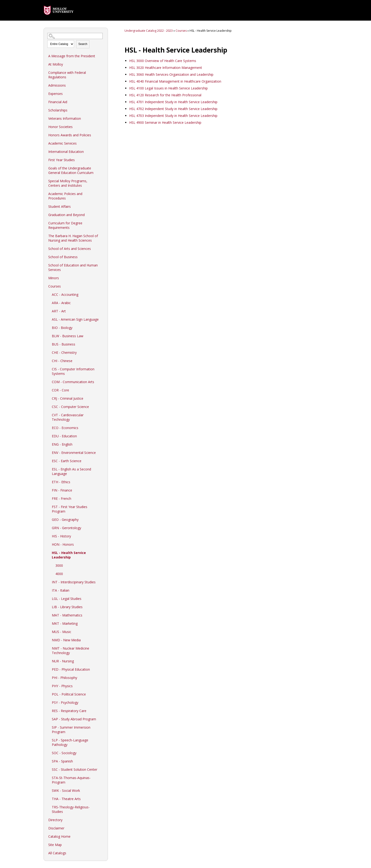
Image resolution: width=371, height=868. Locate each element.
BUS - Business (64, 344)
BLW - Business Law (68, 336)
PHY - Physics (62, 686)
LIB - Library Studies (67, 607)
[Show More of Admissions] (102, 85)
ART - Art (59, 311)
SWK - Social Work (66, 790)
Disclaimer (56, 828)
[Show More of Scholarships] (102, 110)
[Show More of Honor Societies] (102, 127)
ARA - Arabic (61, 303)
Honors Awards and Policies (70, 135)
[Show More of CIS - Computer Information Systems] (102, 369)
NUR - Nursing (63, 661)
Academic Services (62, 143)
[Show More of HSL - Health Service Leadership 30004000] (102, 553)
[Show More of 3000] (102, 565)
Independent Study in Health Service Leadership (173, 102)
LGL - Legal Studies (67, 599)
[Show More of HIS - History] (102, 536)
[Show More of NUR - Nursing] (102, 661)
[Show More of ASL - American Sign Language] (102, 319)
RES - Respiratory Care (69, 711)
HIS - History (61, 536)
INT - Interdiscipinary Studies (74, 582)
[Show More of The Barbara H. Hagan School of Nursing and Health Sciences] (102, 236)
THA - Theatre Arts (66, 799)
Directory (55, 820)
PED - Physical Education (71, 669)
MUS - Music (62, 632)
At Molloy (56, 64)
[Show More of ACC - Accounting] (102, 294)
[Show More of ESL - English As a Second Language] (102, 469)
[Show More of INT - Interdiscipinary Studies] (102, 582)
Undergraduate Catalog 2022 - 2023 (149, 31)
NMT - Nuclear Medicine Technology (71, 651)
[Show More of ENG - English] (102, 444)
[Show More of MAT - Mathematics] (102, 615)
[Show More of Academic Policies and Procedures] (102, 194)
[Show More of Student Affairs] (102, 206)
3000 (59, 565)
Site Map (55, 845)
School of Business (63, 257)
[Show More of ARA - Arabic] (102, 303)
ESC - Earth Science (67, 461)
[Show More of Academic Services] (102, 143)
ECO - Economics (65, 428)
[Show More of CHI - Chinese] (102, 361)
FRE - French (62, 498)
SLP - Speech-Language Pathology (70, 742)
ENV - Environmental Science (74, 453)
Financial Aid (58, 102)
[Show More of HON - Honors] (102, 544)
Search (83, 44)
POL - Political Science (69, 694)
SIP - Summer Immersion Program (71, 730)
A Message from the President (72, 56)
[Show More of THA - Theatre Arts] (102, 799)
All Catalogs (57, 853)
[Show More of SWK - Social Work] (102, 790)
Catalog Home (59, 836)
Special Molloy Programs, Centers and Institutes (68, 183)
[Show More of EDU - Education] (102, 436)
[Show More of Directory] (102, 820)
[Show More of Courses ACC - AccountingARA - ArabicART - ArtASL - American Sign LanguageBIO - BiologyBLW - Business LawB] (102, 286)
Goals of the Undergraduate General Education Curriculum (71, 170)
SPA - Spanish (62, 761)
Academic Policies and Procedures (65, 196)
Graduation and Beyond (66, 215)
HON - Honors (63, 544)
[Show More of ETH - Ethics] (102, 482)
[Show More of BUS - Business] (102, 344)
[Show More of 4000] (102, 574)
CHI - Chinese (62, 361)
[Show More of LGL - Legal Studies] (102, 598)
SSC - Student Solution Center (75, 769)
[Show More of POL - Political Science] (102, 694)
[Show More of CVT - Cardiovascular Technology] (102, 415)
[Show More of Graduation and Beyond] (102, 215)
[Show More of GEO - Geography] (102, 519)
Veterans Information (65, 118)
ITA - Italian (61, 590)
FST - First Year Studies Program (70, 509)
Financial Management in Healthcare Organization (175, 81)
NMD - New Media (66, 640)
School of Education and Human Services (73, 267)
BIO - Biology (62, 328)
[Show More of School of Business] (102, 257)
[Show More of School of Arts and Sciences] (102, 248)
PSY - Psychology (65, 702)
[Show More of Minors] (102, 278)
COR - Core (60, 390)
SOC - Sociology (64, 753)
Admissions (57, 85)
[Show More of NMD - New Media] (102, 640)
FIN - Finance (62, 490)
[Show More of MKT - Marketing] (102, 623)
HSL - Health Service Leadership (69, 555)
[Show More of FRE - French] (102, 498)
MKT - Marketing (65, 623)
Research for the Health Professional (165, 95)
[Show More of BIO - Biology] (102, 328)
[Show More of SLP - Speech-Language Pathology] (102, 740)
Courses (55, 286)
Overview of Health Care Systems (163, 61)
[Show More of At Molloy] (102, 64)
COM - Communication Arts (73, 382)
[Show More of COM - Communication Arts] (102, 382)
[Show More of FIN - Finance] (102, 490)
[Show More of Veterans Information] (102, 118)
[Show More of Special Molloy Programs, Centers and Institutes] (102, 181)
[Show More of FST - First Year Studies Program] (102, 507)
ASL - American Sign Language (75, 319)
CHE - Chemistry (64, 352)
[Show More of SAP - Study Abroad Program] (102, 719)
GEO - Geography (65, 520)
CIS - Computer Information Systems (73, 371)
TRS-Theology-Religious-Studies (71, 809)
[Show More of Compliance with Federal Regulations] (102, 72)
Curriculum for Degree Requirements (65, 225)
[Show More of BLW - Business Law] (102, 336)
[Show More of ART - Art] (102, 311)
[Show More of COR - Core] (102, 390)
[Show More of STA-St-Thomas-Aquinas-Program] (102, 778)
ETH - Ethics (61, 482)
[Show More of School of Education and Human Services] (102, 265)
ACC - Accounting (65, 294)
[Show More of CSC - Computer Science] (102, 407)
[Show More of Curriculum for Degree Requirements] (102, 223)
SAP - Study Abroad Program (74, 719)
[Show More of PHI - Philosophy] (102, 678)
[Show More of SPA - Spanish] (102, 761)
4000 (59, 574)
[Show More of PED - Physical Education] (102, 669)
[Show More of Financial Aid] (102, 102)
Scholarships (58, 110)
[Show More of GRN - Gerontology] (102, 528)
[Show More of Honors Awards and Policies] (102, 135)
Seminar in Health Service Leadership (165, 122)
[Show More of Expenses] (102, 93)
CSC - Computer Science (70, 407)
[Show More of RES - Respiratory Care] (102, 711)
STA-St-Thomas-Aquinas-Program (71, 780)
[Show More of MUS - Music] (102, 632)
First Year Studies (62, 160)
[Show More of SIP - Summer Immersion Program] (102, 727)
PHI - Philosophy (64, 678)
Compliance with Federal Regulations (67, 75)
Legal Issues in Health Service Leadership (168, 88)
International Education (66, 152)
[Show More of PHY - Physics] (102, 686)
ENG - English (62, 444)
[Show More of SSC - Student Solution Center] (102, 769)
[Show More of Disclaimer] (102, 828)
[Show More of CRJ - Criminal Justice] (102, 398)
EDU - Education (64, 436)
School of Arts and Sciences (70, 249)
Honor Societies (60, 127)
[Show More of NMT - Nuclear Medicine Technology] (102, 648)
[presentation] (59, 18)
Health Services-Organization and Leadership (171, 74)
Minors (54, 278)
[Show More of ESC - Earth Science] (102, 461)
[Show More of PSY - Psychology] (102, 702)
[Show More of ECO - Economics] (102, 428)
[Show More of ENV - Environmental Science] (102, 452)
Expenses (55, 94)
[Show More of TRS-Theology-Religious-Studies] (102, 807)
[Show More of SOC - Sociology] (102, 753)
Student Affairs (60, 206)
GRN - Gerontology (66, 528)
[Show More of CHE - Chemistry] (102, 352)
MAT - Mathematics (67, 615)
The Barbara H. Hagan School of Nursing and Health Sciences (73, 238)
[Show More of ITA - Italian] (102, 590)
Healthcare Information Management (166, 68)
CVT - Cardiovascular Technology (68, 417)
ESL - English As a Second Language (71, 471)
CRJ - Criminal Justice (68, 398)
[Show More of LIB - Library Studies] (102, 607)
